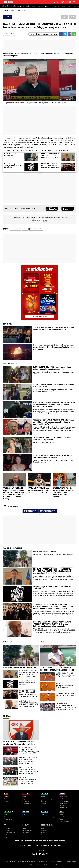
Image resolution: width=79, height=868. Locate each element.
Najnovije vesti (55, 846)
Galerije (44, 846)
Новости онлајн (8, 33)
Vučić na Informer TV (36, 229)
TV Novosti (26, 833)
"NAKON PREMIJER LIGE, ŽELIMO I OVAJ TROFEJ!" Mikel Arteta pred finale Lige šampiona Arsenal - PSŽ (29, 750)
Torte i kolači (63, 797)
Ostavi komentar (48, 511)
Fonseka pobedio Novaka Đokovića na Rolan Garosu (65, 694)
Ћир (58, 2)
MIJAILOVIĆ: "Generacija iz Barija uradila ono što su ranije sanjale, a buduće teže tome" (19, 744)
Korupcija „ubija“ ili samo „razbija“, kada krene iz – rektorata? (13, 166)
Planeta (33, 6)
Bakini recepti (64, 801)
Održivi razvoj (47, 825)
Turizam (62, 841)
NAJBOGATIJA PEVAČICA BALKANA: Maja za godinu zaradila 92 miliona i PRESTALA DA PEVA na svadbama (63, 492)
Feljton (25, 799)
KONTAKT (14, 862)
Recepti (20, 6)
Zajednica (44, 831)
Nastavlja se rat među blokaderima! (12, 155)
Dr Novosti (76, 6)
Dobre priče (8, 799)
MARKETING (32, 862)
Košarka (62, 817)
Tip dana (7, 831)
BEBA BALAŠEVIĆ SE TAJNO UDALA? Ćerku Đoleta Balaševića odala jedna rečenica (52, 456)
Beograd (63, 6)
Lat (55, 2)
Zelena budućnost (47, 835)
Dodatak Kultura (28, 831)
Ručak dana (63, 803)
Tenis (43, 642)
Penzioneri (26, 801)
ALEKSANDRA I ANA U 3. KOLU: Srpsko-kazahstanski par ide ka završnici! (65, 675)
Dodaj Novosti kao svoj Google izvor (43, 34)
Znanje (43, 833)
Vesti (2, 6)
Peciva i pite (63, 805)
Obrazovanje (26, 803)
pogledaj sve (40, 316)
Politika (6, 10)
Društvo (7, 6)
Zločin (43, 797)
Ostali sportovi (64, 821)
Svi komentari (30, 511)
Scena (37, 846)
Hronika (14, 6)
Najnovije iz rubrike (12, 548)
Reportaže (40, 6)
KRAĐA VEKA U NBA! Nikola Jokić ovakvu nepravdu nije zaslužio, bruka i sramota (39, 490)
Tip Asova (7, 835)
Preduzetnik (8, 819)
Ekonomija (26, 6)
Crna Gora (53, 841)
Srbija (46, 841)
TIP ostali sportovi (10, 833)
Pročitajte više (10, 364)
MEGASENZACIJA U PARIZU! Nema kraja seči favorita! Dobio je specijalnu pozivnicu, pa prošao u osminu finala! (66, 706)
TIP (50, 6)
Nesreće (44, 803)
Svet (24, 815)
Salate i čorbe (64, 799)
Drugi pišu (8, 324)
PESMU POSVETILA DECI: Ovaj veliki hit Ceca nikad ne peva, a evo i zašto (53, 386)
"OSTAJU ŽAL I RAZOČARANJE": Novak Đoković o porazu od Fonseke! (64, 686)
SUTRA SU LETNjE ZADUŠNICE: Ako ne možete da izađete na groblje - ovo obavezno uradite (52, 368)
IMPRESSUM (23, 862)
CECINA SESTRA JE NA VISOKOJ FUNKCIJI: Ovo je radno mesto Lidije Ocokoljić (52, 439)
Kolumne (24, 10)
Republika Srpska (27, 846)
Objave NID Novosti (71, 862)
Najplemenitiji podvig (48, 817)
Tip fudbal (7, 828)
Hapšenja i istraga (47, 799)
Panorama (56, 6)
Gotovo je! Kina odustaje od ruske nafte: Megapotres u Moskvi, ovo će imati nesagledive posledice (54, 328)
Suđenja (44, 801)
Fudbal (7, 716)
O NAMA (7, 862)
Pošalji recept (64, 807)
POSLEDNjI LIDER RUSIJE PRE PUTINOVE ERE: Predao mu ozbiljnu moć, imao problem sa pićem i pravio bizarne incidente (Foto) (53, 422)
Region (25, 817)
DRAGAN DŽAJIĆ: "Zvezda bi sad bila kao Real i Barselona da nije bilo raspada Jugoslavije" (28, 760)
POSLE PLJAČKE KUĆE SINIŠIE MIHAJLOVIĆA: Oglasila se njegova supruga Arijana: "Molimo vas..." (29, 771)
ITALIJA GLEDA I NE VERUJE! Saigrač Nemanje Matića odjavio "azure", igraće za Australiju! (28, 781)
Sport (46, 6)
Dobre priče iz (15, 10)
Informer (25, 229)
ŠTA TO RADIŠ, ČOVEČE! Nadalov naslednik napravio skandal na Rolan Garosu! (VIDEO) (57, 670)
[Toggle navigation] (74, 2)
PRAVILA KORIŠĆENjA (57, 862)
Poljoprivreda (8, 817)
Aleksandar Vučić (16, 229)
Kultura (69, 6)
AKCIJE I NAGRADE (43, 862)
